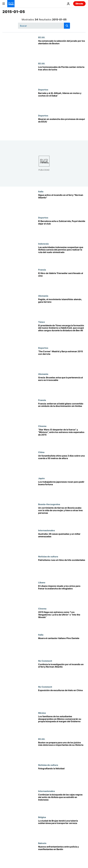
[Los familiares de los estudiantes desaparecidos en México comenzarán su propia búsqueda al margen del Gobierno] (62, 725)
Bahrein (42, 843)
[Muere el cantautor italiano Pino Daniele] (62, 646)
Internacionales (46, 530)
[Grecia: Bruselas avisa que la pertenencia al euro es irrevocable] (62, 386)
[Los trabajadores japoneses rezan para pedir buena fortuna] (62, 490)
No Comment (45, 661)
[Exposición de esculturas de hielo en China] (62, 699)
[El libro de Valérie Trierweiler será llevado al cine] (62, 281)
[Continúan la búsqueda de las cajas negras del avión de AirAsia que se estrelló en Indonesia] (62, 803)
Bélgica (42, 817)
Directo (79, 4)
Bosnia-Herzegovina (49, 504)
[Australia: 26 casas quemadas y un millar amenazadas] (62, 542)
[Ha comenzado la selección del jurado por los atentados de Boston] (62, 49)
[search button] (67, 26)
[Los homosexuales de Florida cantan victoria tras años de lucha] (62, 75)
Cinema (42, 426)
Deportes (43, 90)
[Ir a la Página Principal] (11, 4)
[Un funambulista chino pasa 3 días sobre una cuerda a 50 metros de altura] (62, 464)
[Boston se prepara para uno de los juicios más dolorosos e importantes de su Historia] (62, 751)
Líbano (42, 582)
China (41, 452)
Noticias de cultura (48, 556)
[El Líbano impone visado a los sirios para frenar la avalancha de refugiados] (62, 594)
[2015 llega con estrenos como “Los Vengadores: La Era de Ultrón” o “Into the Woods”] (62, 620)
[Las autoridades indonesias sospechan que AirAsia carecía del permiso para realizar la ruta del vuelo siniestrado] (62, 255)
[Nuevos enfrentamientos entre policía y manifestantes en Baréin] (62, 855)
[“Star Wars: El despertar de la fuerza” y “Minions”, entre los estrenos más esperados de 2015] (62, 438)
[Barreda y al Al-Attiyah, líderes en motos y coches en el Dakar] (62, 101)
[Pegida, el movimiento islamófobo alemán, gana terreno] (62, 308)
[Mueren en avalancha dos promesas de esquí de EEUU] (62, 127)
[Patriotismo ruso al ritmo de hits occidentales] (62, 568)
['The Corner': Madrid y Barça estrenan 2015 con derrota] (62, 360)
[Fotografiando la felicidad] (62, 777)
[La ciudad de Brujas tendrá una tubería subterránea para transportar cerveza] (62, 829)
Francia (42, 270)
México (42, 713)
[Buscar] (44, 26)
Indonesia (43, 244)
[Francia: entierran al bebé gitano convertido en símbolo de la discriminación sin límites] (62, 412)
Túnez (42, 322)
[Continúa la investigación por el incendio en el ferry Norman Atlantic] (62, 673)
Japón (41, 478)
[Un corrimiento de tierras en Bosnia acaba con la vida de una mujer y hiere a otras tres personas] (62, 516)
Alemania (43, 296)
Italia (41, 191)
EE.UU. (42, 37)
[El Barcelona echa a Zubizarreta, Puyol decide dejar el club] (62, 229)
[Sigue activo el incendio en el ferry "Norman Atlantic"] (62, 203)
